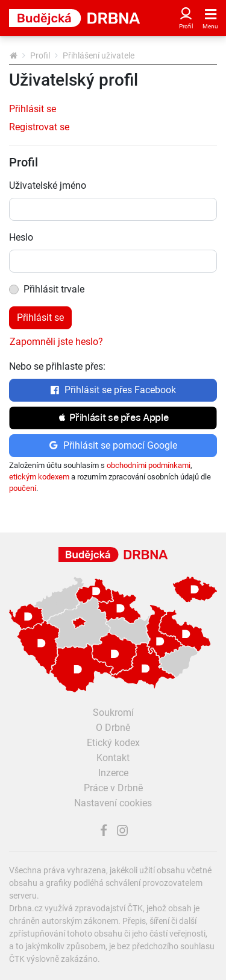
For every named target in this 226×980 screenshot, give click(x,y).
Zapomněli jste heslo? (56, 342)
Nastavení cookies (113, 803)
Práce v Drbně (113, 788)
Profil (40, 55)
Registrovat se (39, 127)
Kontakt (113, 758)
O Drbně (113, 728)
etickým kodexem (39, 477)
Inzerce (113, 773)
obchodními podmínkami (149, 465)
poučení (23, 488)
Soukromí (113, 713)
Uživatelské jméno (48, 185)
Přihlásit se (33, 109)
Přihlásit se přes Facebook (113, 390)
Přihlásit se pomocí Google (113, 445)
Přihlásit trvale (54, 289)
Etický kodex (113, 743)
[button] (113, 418)
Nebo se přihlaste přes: (57, 366)
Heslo (21, 237)
